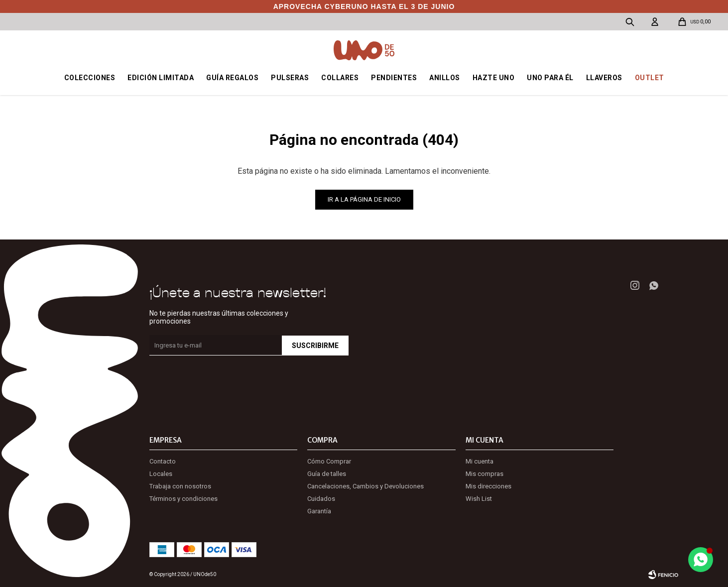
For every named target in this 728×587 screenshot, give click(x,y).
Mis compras (485, 474)
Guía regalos (232, 78)
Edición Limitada (161, 78)
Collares (340, 78)
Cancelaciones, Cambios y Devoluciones (365, 486)
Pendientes (394, 78)
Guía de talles (327, 474)
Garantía (319, 511)
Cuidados (321, 499)
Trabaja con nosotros (180, 486)
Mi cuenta (480, 461)
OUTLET (650, 78)
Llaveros (604, 78)
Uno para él (550, 78)
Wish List (479, 499)
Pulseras (290, 78)
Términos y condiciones (183, 499)
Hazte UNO (494, 78)
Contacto (163, 461)
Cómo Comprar (329, 461)
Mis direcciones (488, 486)
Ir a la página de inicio (364, 199)
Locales (161, 474)
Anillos (445, 78)
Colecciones (90, 78)
